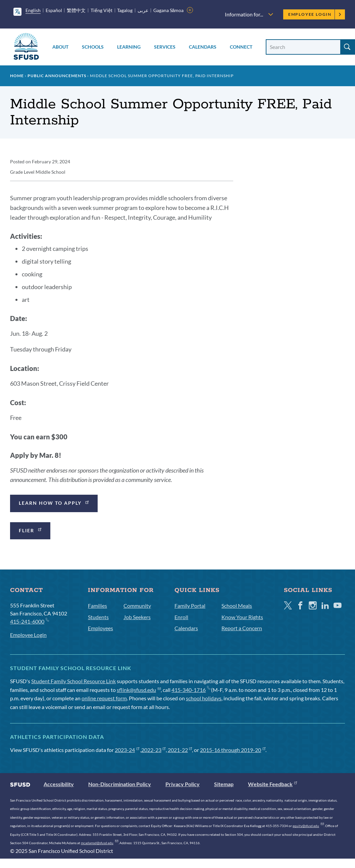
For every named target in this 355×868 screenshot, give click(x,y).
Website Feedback (272, 784)
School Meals (237, 606)
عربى (143, 10)
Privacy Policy (183, 784)
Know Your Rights (242, 617)
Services (165, 47)
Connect (241, 47)
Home (17, 76)
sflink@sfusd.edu (139, 690)
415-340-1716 (191, 690)
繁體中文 (76, 10)
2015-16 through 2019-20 (233, 750)
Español (54, 10)
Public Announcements (57, 76)
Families (97, 606)
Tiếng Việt (102, 10)
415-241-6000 (29, 621)
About (60, 47)
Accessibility (59, 784)
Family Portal (190, 606)
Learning (129, 47)
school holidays (204, 698)
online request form (104, 698)
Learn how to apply (54, 503)
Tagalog (125, 10)
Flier (31, 530)
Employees (100, 628)
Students (98, 617)
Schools (93, 47)
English (33, 10)
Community (137, 606)
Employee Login (315, 14)
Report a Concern (242, 628)
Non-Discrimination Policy (120, 784)
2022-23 (154, 750)
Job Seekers (137, 617)
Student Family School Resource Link (73, 681)
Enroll (181, 617)
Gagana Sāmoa (169, 10)
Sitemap (224, 784)
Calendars (203, 47)
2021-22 (180, 750)
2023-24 (127, 750)
